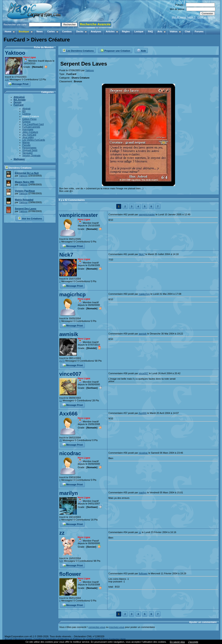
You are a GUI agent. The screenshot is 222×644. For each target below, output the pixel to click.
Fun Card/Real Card (33, 124)
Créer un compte (206, 17)
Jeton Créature (30, 132)
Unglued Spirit (30, 150)
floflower (70, 574)
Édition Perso (29, 119)
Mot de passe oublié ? (184, 17)
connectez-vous (97, 627)
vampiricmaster (79, 215)
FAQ (150, 31)
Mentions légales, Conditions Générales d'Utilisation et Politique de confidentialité (58, 639)
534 (61, 561)
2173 (62, 361)
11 (61, 400)
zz (62, 533)
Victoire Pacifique (25, 191)
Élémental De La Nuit (27, 173)
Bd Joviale (20, 100)
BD (24, 111)
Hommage (28, 129)
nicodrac (70, 453)
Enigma (26, 122)
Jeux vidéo (28, 137)
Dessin (18, 102)
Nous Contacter (111, 639)
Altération (19, 97)
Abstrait (26, 109)
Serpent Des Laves (25, 209)
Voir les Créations (30, 218)
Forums (199, 31)
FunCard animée (31, 127)
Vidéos (175, 31)
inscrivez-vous (117, 627)
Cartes (53, 31)
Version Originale (32, 155)
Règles (126, 31)
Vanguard (28, 153)
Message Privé (18, 84)
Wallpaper (19, 159)
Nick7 (66, 255)
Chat (187, 31)
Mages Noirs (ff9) (24, 182)
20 (61, 440)
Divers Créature (31, 116)
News (40, 31)
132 (7, 79)
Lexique (139, 31)
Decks (82, 31)
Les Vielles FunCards (34, 140)
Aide (142, 50)
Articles (112, 31)
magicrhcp (73, 294)
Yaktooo (15, 53)
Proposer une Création (115, 50)
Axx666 (68, 414)
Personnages (29, 148)
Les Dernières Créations (78, 50)
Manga (26, 142)
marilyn (69, 493)
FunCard (19, 105)
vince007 (70, 374)
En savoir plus (177, 642)
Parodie (27, 145)
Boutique (26, 31)
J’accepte (193, 642)
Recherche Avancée (95, 24)
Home (10, 31)
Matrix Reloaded (24, 200)
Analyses (96, 31)
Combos (67, 31)
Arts (162, 31)
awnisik (69, 334)
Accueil (9, 639)
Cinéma (27, 114)
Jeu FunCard (29, 135)
